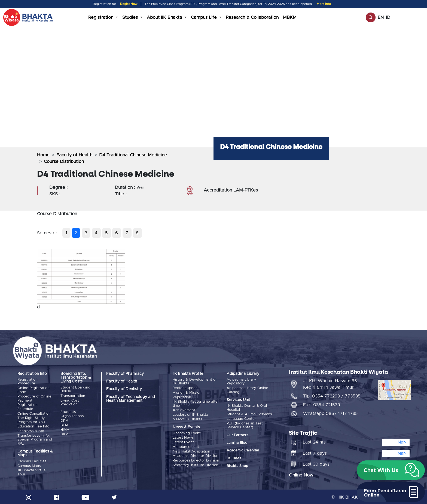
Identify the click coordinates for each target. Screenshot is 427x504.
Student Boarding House (75, 389)
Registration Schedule (28, 407)
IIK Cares (234, 458)
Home (43, 155)
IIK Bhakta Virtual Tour (32, 471)
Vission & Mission (187, 392)
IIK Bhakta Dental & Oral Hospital (247, 408)
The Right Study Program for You (31, 420)
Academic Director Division (196, 455)
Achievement (184, 410)
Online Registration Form (33, 390)
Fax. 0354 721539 (322, 404)
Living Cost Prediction (70, 402)
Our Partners (237, 435)
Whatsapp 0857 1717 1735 (330, 413)
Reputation (182, 397)
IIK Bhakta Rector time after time (196, 403)
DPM (64, 420)
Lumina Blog (237, 443)
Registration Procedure (28, 382)
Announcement (186, 446)
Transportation (73, 396)
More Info (324, 4)
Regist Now (129, 4)
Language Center (241, 419)
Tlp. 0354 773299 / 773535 (332, 395)
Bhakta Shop (237, 466)
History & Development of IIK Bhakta (195, 382)
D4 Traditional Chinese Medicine (133, 155)
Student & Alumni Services (249, 414)
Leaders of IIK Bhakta (190, 414)
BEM (64, 425)
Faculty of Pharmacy (125, 374)
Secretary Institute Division (196, 464)
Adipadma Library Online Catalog (247, 390)
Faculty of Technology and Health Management (131, 399)
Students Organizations (72, 414)
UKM (64, 434)
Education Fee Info (33, 426)
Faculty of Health (74, 155)
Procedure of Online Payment (34, 398)
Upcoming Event (187, 432)
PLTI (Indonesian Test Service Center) (245, 425)
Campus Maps (29, 465)
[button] (391, 470)
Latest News (183, 437)
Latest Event (183, 441)
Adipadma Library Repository (241, 382)
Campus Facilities (32, 461)
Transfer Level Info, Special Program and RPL (35, 439)
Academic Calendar (243, 450)
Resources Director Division (196, 459)
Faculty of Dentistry (124, 389)
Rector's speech (186, 388)
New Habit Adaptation (191, 450)
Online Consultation (34, 413)
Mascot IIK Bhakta (187, 419)
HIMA (65, 429)
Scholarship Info (31, 431)
